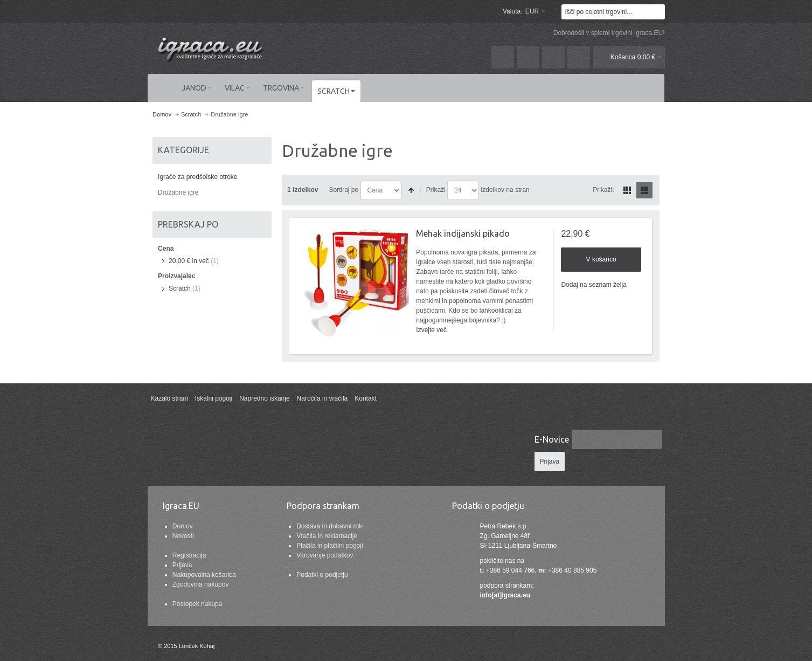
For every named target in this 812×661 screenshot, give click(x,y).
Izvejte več (431, 330)
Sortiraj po (343, 190)
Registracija (189, 555)
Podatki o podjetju (322, 575)
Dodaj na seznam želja (594, 285)
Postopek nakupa (197, 604)
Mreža (627, 190)
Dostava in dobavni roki (330, 526)
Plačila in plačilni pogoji (329, 546)
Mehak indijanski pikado (463, 233)
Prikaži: (603, 190)
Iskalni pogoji (214, 398)
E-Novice (552, 439)
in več (189, 261)
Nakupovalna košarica (204, 575)
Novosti (183, 536)
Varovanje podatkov (325, 555)
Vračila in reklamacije (327, 536)
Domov (183, 526)
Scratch (180, 288)
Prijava (182, 565)
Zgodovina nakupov (201, 584)
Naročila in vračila (322, 398)
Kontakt (366, 398)
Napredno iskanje (264, 398)
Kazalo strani (169, 398)
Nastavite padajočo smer (411, 190)
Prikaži (436, 190)
